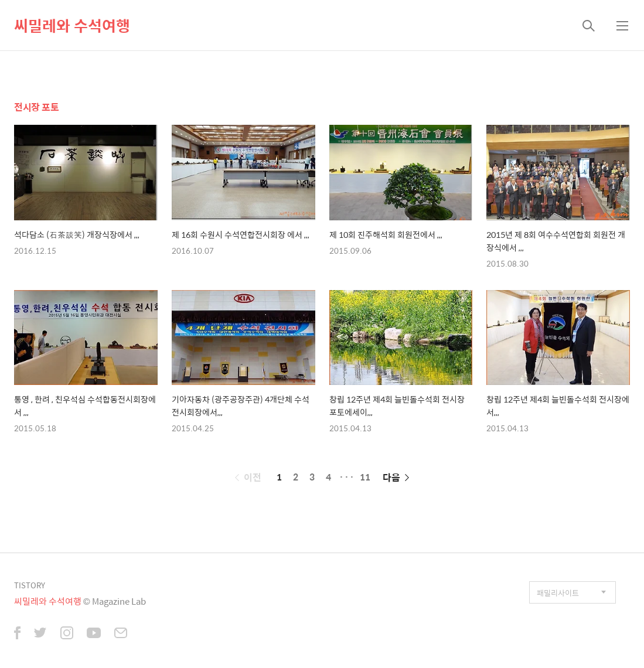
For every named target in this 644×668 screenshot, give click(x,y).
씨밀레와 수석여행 (72, 25)
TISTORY (30, 585)
